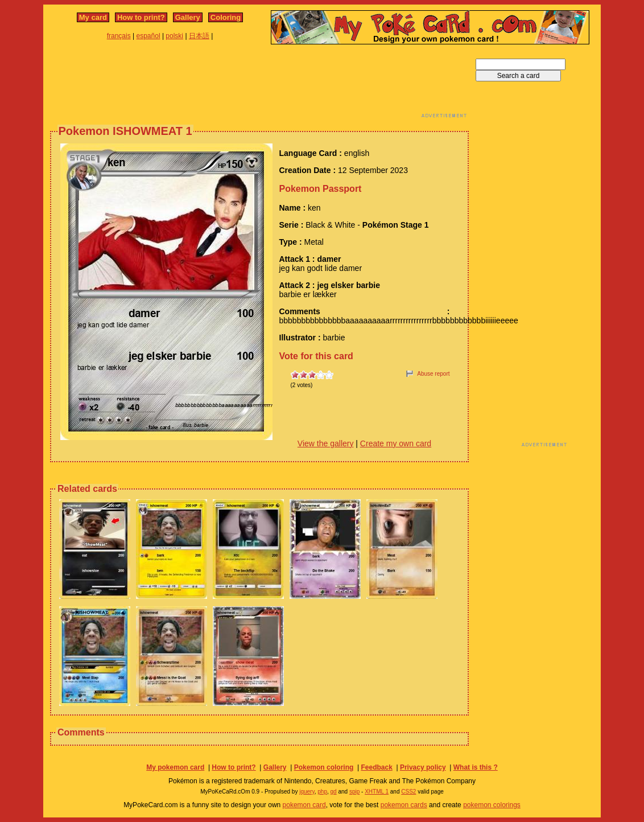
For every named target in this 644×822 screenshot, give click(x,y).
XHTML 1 (377, 792)
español (148, 36)
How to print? (141, 17)
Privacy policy (423, 767)
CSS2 (408, 792)
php (322, 792)
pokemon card (304, 805)
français (119, 36)
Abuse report (433, 374)
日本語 (199, 36)
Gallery (188, 17)
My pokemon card (175, 767)
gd (334, 792)
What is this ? (476, 767)
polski (174, 36)
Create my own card (396, 443)
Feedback (376, 767)
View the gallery (326, 443)
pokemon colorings (492, 805)
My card (93, 17)
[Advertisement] (259, 84)
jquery (307, 792)
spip (354, 792)
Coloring (226, 17)
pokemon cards (404, 805)
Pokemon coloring (324, 767)
